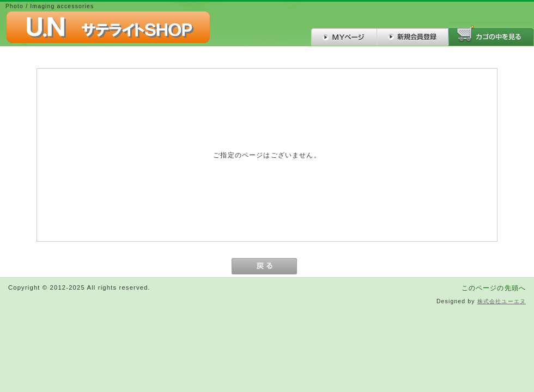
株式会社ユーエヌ (502, 301)
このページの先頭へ (494, 288)
